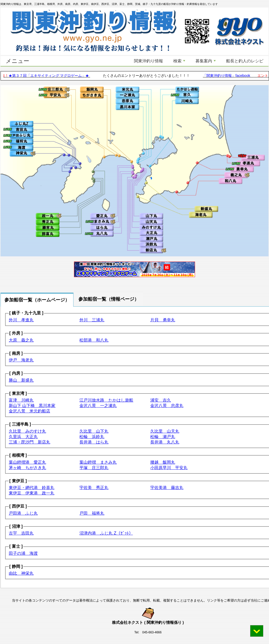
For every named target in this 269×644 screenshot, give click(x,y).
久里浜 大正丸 (23, 437)
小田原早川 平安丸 (169, 468)
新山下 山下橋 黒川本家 (32, 406)
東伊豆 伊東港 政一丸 (32, 493)
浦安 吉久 (161, 400)
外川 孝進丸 (21, 320)
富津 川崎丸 (21, 400)
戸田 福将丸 (92, 513)
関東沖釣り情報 (148, 61)
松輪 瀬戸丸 (163, 437)
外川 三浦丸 (92, 320)
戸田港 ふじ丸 (23, 513)
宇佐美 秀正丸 (94, 488)
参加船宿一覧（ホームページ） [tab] (37, 300)
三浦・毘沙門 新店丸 (29, 442)
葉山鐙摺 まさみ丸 (98, 462)
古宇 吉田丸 (21, 533)
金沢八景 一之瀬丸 (98, 406)
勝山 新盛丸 (21, 380)
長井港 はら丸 (94, 442)
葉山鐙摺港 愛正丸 (27, 462)
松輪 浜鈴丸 (92, 437)
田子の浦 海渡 (23, 553)
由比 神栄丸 (21, 573)
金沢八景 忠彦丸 (167, 406)
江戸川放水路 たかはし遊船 (106, 400)
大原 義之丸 (21, 340)
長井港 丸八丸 (165, 442)
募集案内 (206, 61)
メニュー (17, 61)
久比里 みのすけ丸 (27, 431)
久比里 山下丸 (94, 431)
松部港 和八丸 (94, 340)
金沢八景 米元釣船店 (29, 411)
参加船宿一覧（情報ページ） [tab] (109, 299)
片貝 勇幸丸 (163, 320)
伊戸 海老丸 (21, 360)
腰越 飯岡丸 (163, 462)
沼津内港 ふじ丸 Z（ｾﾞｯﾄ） (106, 533)
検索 (179, 61)
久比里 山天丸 (165, 431)
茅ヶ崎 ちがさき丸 (27, 468)
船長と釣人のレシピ (245, 61)
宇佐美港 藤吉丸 (167, 488)
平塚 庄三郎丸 (94, 468)
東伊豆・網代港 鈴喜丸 (32, 488)
